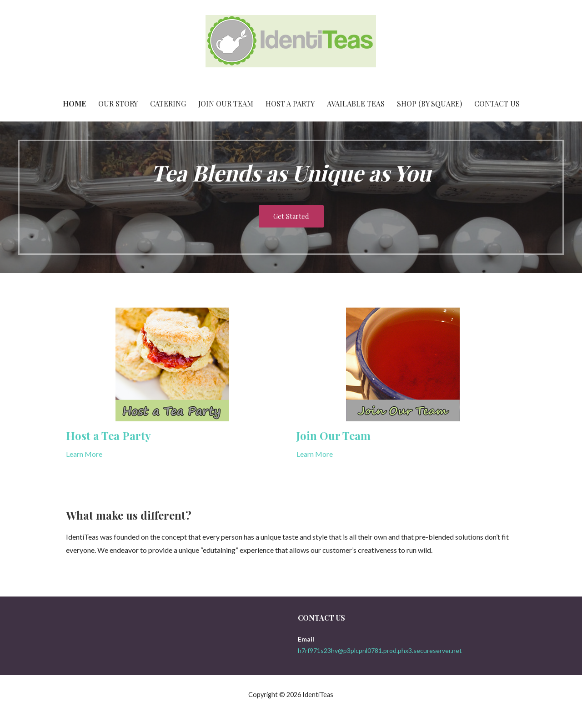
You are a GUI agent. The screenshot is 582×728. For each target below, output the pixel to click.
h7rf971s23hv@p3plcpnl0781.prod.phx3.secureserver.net (380, 650)
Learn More (84, 454)
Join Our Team (226, 104)
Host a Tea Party (108, 435)
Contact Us (497, 104)
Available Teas (356, 104)
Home (74, 104)
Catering (168, 104)
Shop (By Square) (429, 104)
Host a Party (290, 104)
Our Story (118, 104)
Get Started (291, 216)
